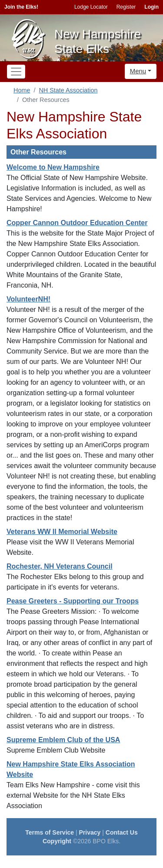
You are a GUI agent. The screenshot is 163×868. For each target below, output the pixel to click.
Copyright (57, 841)
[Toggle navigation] (16, 72)
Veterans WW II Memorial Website (62, 532)
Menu (138, 71)
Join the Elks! (21, 7)
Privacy (90, 832)
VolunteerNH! (28, 299)
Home (22, 90)
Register (126, 7)
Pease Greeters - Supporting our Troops (73, 601)
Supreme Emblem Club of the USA (63, 740)
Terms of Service (50, 832)
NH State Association (68, 90)
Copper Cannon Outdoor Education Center (77, 223)
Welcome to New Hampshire (53, 167)
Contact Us (122, 832)
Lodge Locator (91, 7)
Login (151, 7)
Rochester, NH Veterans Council (60, 566)
